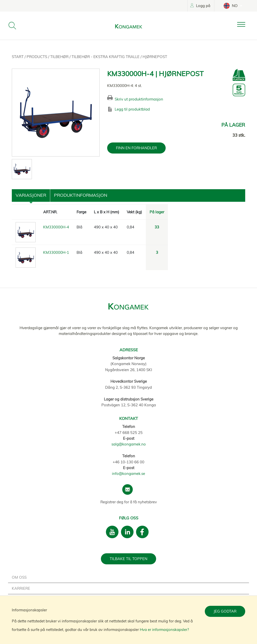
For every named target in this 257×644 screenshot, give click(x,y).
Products (37, 57)
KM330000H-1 (56, 252)
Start (18, 57)
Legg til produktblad (132, 109)
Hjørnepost (155, 57)
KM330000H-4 (56, 227)
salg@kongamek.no (129, 444)
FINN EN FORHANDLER (136, 148)
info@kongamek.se (128, 474)
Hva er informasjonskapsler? (164, 630)
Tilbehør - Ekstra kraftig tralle (106, 57)
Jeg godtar (225, 611)
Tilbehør (60, 57)
